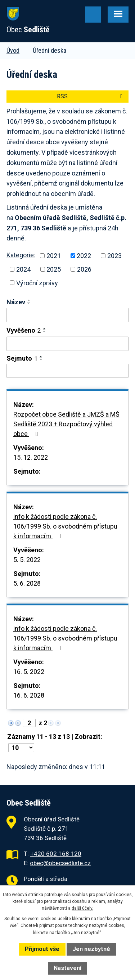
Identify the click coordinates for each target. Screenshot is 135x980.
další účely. (82, 908)
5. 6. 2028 (27, 583)
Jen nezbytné (91, 949)
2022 (84, 256)
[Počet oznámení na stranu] (21, 748)
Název (16, 302)
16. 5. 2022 (29, 672)
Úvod (13, 50)
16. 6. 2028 (29, 695)
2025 (54, 269)
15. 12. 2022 (31, 457)
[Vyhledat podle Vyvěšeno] (67, 344)
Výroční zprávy (37, 283)
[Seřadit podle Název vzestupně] (29, 300)
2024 (23, 269)
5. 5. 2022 (27, 560)
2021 (54, 256)
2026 (84, 269)
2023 (114, 256)
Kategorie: (21, 255)
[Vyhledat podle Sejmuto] (67, 371)
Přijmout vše (42, 949)
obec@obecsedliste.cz (60, 863)
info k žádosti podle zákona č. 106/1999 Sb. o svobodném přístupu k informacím (65, 526)
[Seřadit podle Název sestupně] (29, 303)
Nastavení (67, 968)
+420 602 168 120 (56, 854)
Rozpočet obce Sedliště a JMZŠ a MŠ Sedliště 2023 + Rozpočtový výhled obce (66, 424)
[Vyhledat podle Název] (67, 315)
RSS (91, 96)
